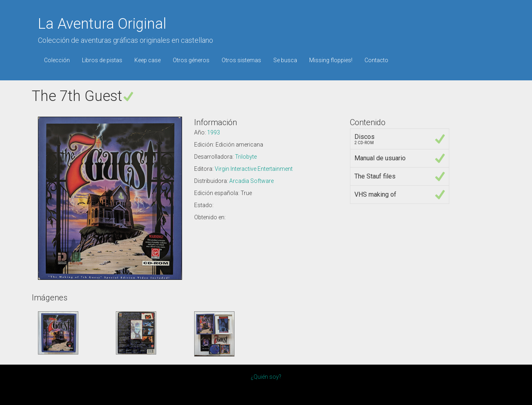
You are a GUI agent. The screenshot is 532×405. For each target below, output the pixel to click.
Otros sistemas (241, 60)
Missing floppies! (331, 60)
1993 (214, 132)
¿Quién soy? (266, 377)
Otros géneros (191, 60)
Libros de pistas (102, 60)
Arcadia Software (251, 181)
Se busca (285, 60)
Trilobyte (246, 157)
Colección (57, 60)
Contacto (376, 60)
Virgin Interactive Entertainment (254, 169)
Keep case (148, 60)
